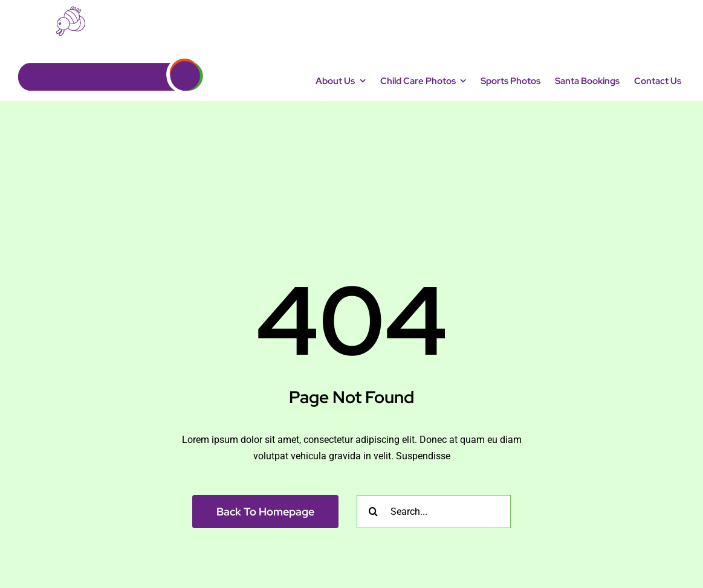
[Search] (373, 512)
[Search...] (434, 512)
